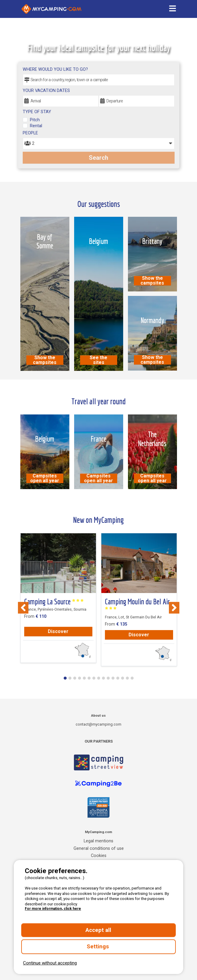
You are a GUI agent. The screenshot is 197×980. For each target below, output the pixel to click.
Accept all (98, 930)
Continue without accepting (50, 963)
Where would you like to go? (55, 69)
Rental (36, 126)
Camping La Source (54, 602)
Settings (98, 947)
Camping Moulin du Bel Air (137, 604)
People (30, 133)
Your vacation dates (46, 91)
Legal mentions (98, 841)
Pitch (35, 120)
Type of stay (37, 112)
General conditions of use (99, 848)
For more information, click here (53, 909)
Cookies (99, 856)
